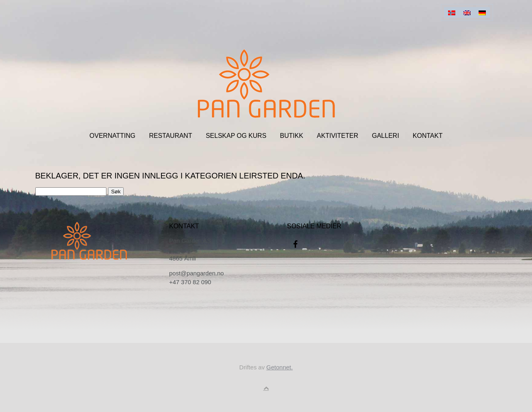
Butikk (291, 136)
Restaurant (170, 136)
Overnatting (112, 136)
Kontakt (428, 136)
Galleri (385, 136)
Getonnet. (279, 367)
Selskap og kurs (236, 136)
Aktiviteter (337, 136)
